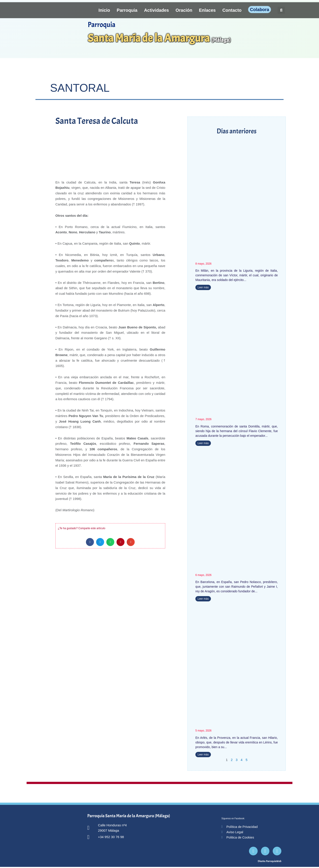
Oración (184, 10)
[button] (281, 10)
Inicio (104, 10)
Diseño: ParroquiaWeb (269, 862)
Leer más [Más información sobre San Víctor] (203, 287)
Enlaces (207, 10)
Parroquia (127, 10)
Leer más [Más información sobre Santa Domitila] (203, 443)
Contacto (232, 10)
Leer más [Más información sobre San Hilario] (203, 755)
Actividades (156, 10)
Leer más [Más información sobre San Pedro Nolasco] (203, 599)
